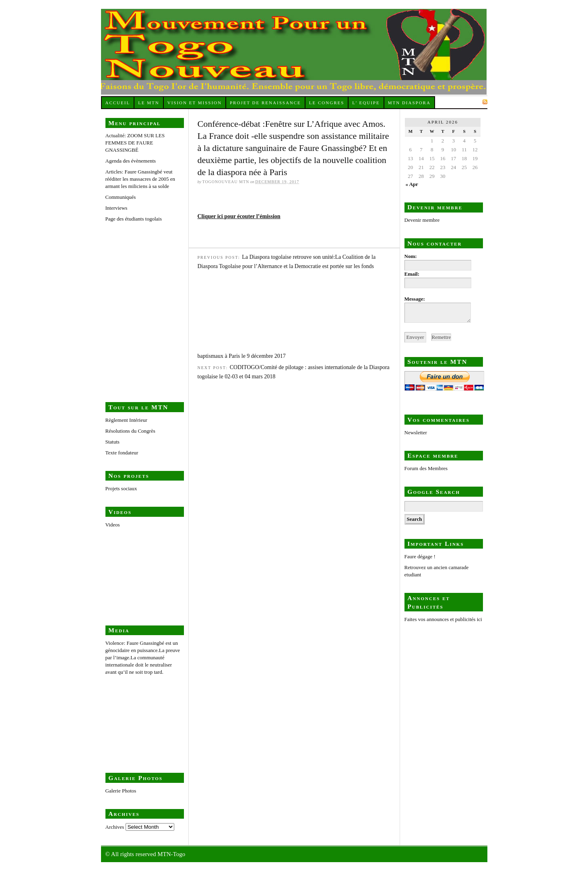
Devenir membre (422, 220)
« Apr (412, 184)
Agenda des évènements (131, 161)
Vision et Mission (195, 103)
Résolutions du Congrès (130, 431)
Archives (115, 827)
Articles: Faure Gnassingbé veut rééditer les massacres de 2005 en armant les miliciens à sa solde (140, 179)
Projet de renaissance (265, 103)
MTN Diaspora (409, 103)
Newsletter (416, 432)
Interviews (117, 208)
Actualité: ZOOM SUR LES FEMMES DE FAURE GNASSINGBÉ (135, 143)
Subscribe (465, 102)
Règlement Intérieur (126, 420)
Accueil (118, 103)
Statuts (112, 442)
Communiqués (121, 197)
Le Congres (327, 103)
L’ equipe (366, 103)
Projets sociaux (121, 488)
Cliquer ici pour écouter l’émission (239, 216)
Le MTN (149, 103)
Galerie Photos (121, 791)
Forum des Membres (426, 468)
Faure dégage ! (420, 556)
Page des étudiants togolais (146, 301)
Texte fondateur (122, 453)
